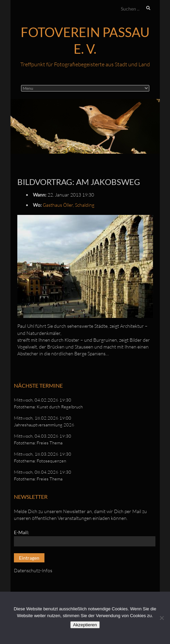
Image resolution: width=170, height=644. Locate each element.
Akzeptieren (85, 625)
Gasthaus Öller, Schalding (69, 205)
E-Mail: (22, 532)
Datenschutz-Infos (33, 570)
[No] (162, 618)
